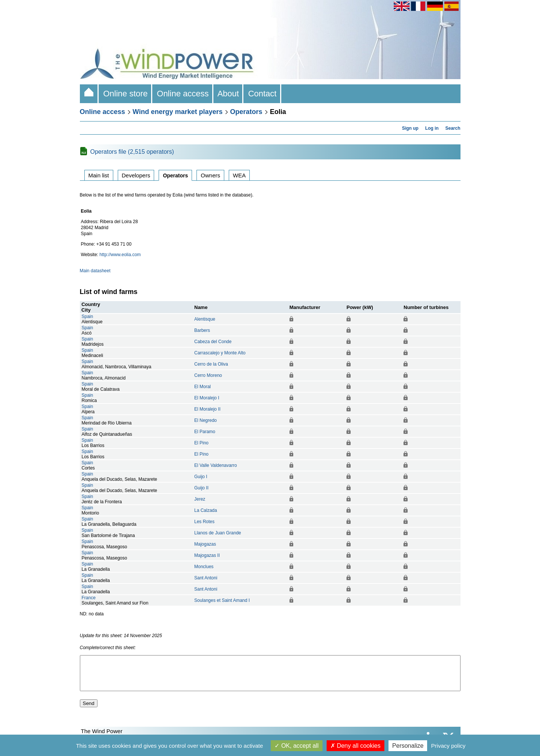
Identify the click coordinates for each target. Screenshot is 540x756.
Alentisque (205, 319)
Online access (183, 94)
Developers (136, 175)
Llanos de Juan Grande (218, 533)
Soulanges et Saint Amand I (222, 600)
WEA (239, 175)
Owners (210, 175)
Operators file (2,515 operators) (132, 152)
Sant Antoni (206, 578)
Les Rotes (204, 522)
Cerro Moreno (208, 375)
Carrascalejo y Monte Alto (220, 353)
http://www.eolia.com (120, 255)
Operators (246, 112)
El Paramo (205, 432)
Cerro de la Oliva (211, 364)
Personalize (408, 746)
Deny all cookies (355, 746)
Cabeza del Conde (213, 342)
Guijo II (201, 488)
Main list (99, 175)
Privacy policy (448, 746)
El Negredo (205, 420)
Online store (125, 94)
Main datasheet (95, 271)
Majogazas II (207, 555)
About (229, 94)
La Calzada (206, 510)
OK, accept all (296, 746)
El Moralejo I (207, 398)
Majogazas (205, 544)
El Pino (201, 443)
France (89, 598)
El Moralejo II (207, 409)
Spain (88, 316)
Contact (262, 94)
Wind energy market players (178, 112)
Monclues (204, 567)
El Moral (202, 387)
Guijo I (201, 477)
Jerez (200, 499)
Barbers (202, 330)
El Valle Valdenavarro (216, 465)
